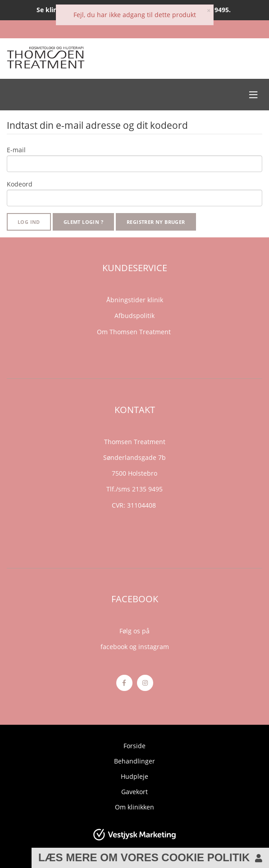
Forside (134, 746)
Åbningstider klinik (135, 300)
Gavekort (134, 792)
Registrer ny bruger (156, 222)
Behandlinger (134, 761)
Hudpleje (134, 776)
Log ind (29, 222)
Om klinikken (134, 807)
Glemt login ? (83, 222)
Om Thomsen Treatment (135, 332)
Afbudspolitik (134, 316)
